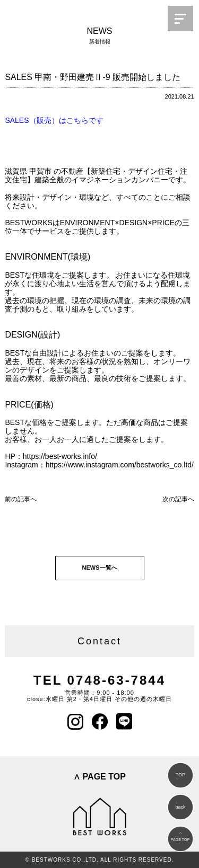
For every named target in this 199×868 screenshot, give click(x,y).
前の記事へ (21, 499)
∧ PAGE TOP (99, 777)
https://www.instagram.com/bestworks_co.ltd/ (120, 465)
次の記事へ (178, 499)
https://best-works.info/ (60, 456)
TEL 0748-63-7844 (99, 680)
